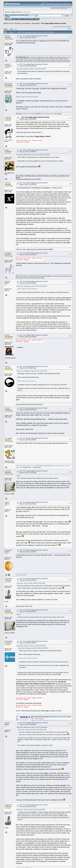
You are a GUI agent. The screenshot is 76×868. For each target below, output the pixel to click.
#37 (70, 611)
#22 (70, 65)
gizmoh (7, 36)
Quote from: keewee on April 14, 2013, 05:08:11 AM (31, 646)
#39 (70, 724)
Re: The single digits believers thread (34, 36)
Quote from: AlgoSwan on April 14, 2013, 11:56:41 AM (32, 727)
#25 (70, 151)
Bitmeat (8, 281)
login (22, 12)
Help (14, 19)
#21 (70, 37)
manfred (8, 471)
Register (31, 19)
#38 (70, 642)
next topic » (68, 27)
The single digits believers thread (54, 23)
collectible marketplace (29, 114)
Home (9, 19)
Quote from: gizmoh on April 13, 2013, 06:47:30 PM (31, 69)
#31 (70, 409)
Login (25, 19)
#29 (70, 336)
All (16, 29)
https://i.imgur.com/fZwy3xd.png (27, 97)
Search (20, 19)
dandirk (7, 64)
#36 (70, 579)
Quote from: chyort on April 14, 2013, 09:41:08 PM (31, 810)
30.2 (27, 15)
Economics (26, 23)
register (28, 12)
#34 (70, 503)
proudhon (8, 253)
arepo (7, 150)
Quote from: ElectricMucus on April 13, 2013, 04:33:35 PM (33, 155)
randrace (8, 117)
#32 (70, 439)
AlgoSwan (8, 579)
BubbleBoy (9, 641)
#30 (70, 367)
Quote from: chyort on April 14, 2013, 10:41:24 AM (31, 583)
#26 (70, 184)
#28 (70, 282)
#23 (70, 84)
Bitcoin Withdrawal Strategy (49, 114)
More (37, 19)
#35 (70, 551)
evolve (7, 335)
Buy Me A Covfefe (21, 575)
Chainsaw (8, 84)
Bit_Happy (8, 438)
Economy (18, 23)
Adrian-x (8, 183)
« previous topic (58, 27)
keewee (7, 366)
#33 (70, 472)
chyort (7, 502)
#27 (70, 254)
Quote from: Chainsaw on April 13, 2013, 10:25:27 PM (32, 371)
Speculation (36, 23)
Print (69, 29)
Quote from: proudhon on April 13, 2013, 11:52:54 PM (32, 286)
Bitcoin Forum (8, 23)
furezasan (8, 550)
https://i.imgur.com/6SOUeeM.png (27, 289)
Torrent (7, 17)
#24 (70, 118)
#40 (70, 806)
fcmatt (7, 408)
